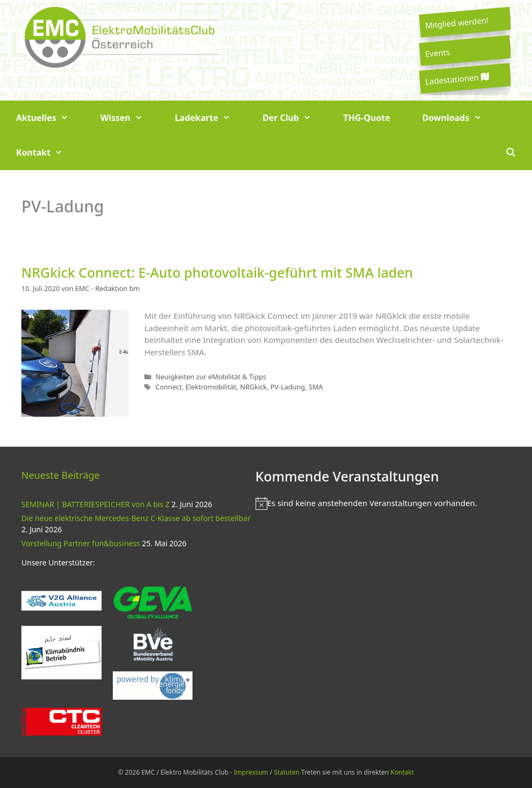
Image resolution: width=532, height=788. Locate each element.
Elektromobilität (211, 387)
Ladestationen (457, 79)
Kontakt (47, 153)
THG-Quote (367, 118)
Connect (169, 387)
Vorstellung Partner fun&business (81, 543)
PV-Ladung (288, 387)
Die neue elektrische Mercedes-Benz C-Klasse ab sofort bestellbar (136, 518)
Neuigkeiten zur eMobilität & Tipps (211, 377)
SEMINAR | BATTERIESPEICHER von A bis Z (95, 504)
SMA (316, 387)
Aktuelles (50, 118)
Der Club (295, 118)
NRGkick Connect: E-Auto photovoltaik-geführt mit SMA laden (217, 272)
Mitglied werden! (457, 22)
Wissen (130, 118)
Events (437, 52)
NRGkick (253, 387)
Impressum (251, 772)
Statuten (287, 772)
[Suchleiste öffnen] (510, 153)
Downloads (460, 118)
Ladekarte (211, 118)
